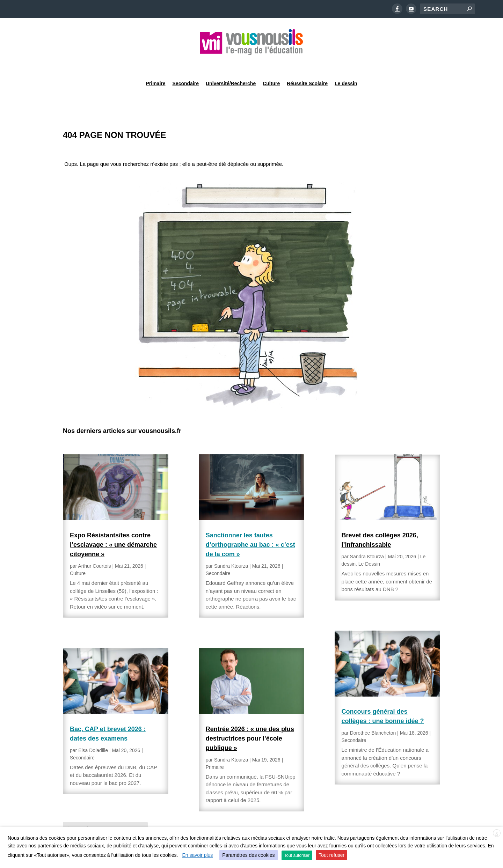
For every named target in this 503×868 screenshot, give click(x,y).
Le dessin (346, 64)
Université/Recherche (231, 64)
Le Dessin (369, 546)
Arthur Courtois (94, 548)
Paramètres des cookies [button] (248, 855)
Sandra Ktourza (231, 548)
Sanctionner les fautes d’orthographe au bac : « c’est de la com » (250, 527)
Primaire (155, 64)
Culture (271, 64)
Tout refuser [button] (331, 855)
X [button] (497, 833)
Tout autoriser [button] (297, 855)
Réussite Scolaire (307, 64)
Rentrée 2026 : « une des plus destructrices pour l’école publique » (250, 721)
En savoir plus (197, 855)
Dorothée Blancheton (373, 715)
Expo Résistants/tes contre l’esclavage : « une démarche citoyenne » (113, 527)
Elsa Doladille (93, 733)
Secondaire (186, 64)
